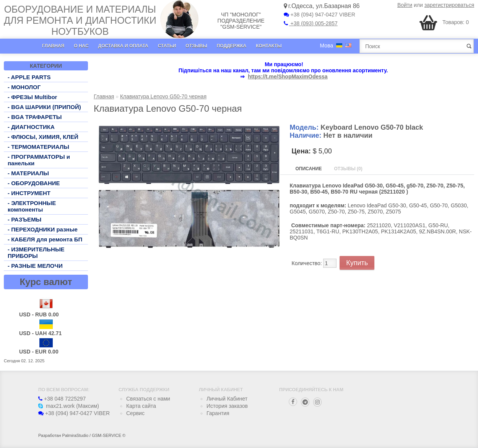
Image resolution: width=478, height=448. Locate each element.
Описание (309, 169)
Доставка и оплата (123, 46)
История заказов (227, 406)
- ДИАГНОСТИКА (31, 127)
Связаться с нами (148, 399)
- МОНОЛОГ (24, 87)
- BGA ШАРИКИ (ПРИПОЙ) (44, 107)
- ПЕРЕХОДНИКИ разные (43, 229)
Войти (405, 5)
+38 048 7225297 (62, 399)
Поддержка (232, 46)
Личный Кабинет (227, 399)
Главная (53, 46)
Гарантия (218, 413)
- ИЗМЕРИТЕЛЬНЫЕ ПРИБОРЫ (36, 253)
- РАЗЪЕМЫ (24, 219)
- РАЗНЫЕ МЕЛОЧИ (35, 266)
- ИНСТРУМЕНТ (29, 193)
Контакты (269, 46)
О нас (81, 46)
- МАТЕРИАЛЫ (28, 173)
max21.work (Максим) (69, 406)
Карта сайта (141, 406)
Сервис (135, 413)
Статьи (167, 46)
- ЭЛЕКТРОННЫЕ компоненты (32, 206)
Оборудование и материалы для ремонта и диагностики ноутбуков (80, 20)
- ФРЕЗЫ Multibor (32, 97)
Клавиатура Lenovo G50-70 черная (163, 96)
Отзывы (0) (348, 169)
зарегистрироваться (449, 5)
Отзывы (196, 46)
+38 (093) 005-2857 (311, 23)
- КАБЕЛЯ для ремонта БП (45, 239)
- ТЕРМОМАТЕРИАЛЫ (38, 147)
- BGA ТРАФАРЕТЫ (35, 117)
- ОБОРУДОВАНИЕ (34, 183)
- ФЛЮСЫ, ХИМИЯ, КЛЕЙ (43, 137)
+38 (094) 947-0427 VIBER (319, 15)
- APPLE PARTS (29, 77)
